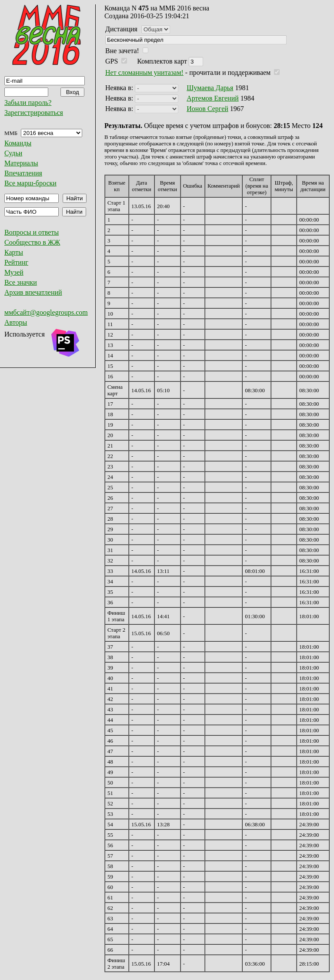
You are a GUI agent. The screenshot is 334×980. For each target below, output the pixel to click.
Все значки (21, 282)
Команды (18, 143)
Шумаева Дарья (210, 88)
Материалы (21, 163)
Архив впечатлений (33, 292)
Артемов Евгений (213, 98)
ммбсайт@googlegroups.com (46, 312)
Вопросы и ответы (32, 232)
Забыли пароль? (28, 103)
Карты (14, 252)
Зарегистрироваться (34, 113)
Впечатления (23, 173)
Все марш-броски (30, 183)
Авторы (16, 322)
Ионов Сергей (207, 109)
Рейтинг (16, 262)
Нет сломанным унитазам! (144, 72)
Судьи (13, 153)
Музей (14, 272)
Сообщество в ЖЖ (32, 242)
